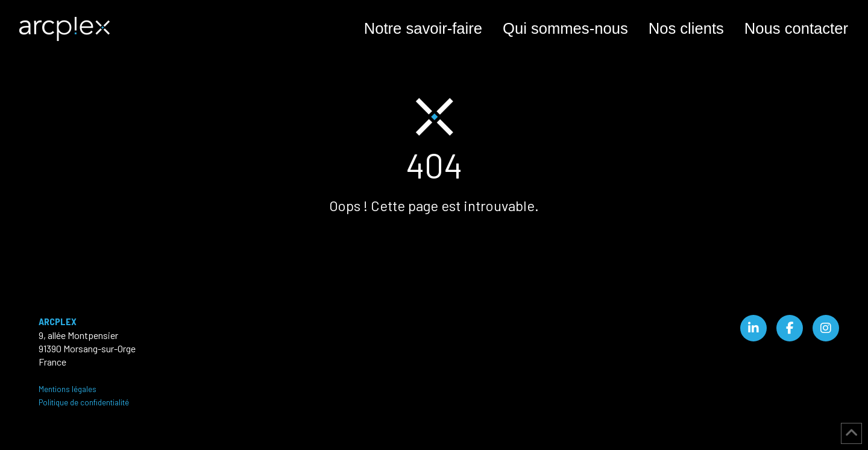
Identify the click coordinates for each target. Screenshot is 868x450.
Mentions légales (68, 389)
